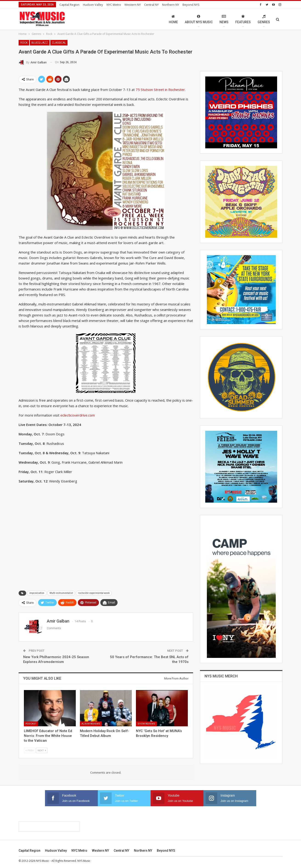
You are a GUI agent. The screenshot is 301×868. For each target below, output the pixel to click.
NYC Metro (114, 5)
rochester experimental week (94, 593)
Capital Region (69, 5)
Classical (59, 43)
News (224, 19)
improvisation (37, 593)
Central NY (151, 5)
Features (243, 19)
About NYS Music (199, 19)
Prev (30, 750)
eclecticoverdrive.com (78, 415)
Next (42, 750)
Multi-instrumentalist (61, 593)
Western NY (133, 5)
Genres (264, 19)
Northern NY (171, 5)
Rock (24, 43)
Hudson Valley (93, 5)
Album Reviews (91, 724)
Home (173, 19)
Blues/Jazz (40, 43)
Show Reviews (146, 724)
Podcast (31, 724)
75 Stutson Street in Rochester (160, 90)
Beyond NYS (191, 5)
